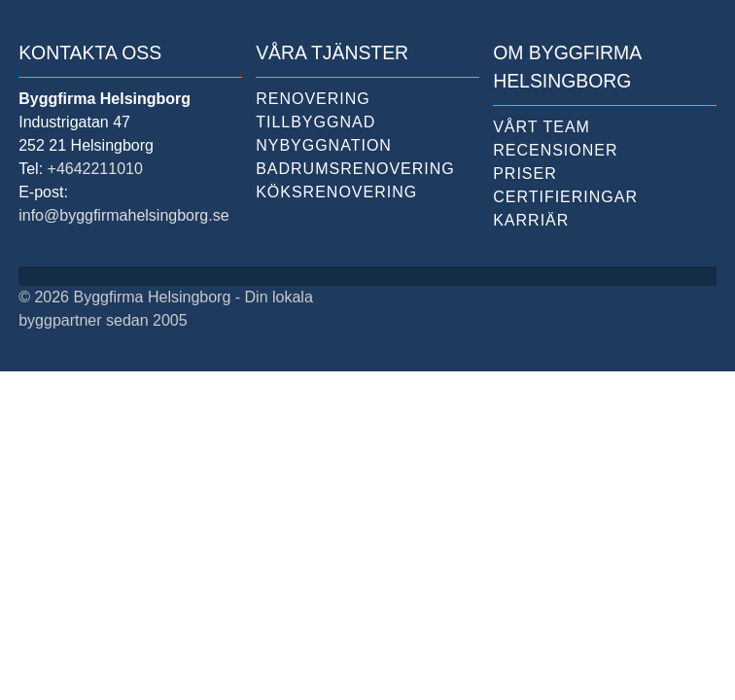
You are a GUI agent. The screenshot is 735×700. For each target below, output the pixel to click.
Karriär (531, 220)
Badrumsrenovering (355, 169)
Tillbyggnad (315, 122)
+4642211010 (95, 169)
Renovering (313, 99)
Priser (525, 174)
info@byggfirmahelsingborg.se (123, 215)
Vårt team (542, 127)
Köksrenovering (336, 192)
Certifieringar (565, 197)
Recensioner (555, 150)
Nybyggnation (324, 145)
